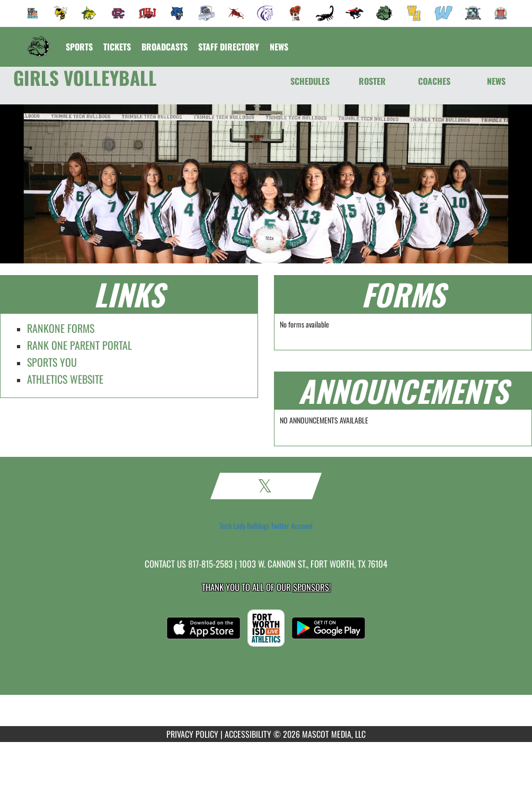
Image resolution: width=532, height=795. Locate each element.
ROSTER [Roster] (372, 81)
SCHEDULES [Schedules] (310, 81)
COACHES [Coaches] (434, 81)
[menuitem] (33, 13)
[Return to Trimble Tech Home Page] (39, 40)
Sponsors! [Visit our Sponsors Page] (312, 587)
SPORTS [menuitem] (79, 47)
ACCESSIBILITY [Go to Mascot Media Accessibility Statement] (248, 734)
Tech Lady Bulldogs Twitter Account (266, 526)
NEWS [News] (496, 81)
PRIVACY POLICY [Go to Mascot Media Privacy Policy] (192, 734)
